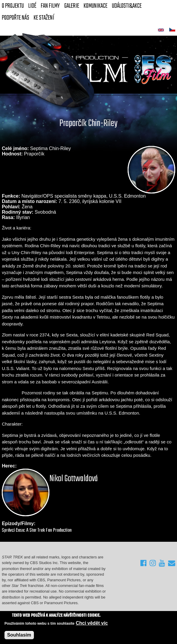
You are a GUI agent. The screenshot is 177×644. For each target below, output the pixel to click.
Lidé (32, 6)
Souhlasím (19, 635)
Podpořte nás (15, 18)
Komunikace (95, 6)
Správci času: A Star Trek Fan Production (37, 530)
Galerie (72, 6)
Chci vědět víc (92, 623)
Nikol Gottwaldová (74, 479)
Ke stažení (44, 18)
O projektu (13, 6)
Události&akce (127, 6)
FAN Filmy (50, 6)
